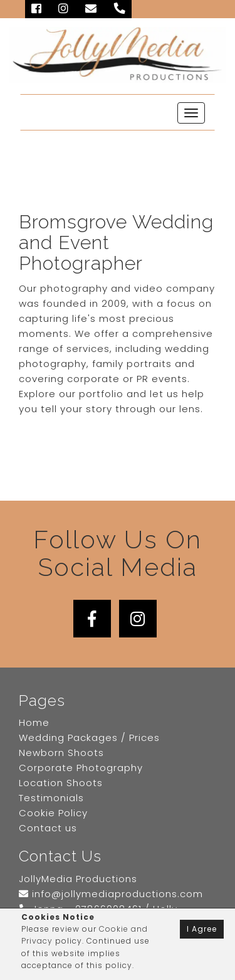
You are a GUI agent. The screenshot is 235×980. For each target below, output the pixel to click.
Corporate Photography (81, 768)
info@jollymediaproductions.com (111, 894)
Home (34, 722)
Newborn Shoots (61, 753)
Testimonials (51, 798)
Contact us (48, 828)
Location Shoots (61, 783)
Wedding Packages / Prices (89, 738)
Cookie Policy (53, 813)
